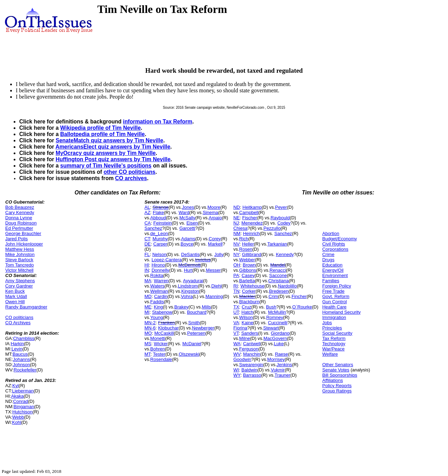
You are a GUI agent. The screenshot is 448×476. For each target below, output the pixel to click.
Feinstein (163, 223)
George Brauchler (23, 233)
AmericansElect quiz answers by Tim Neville (113, 147)
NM (237, 233)
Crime (328, 254)
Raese (281, 354)
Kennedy (285, 254)
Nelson (159, 254)
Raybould (280, 218)
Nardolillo (287, 286)
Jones (188, 207)
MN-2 (150, 323)
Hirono (158, 265)
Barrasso (252, 375)
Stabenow (162, 312)
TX (236, 307)
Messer (213, 270)
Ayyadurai (193, 281)
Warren (161, 281)
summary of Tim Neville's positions (106, 166)
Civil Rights (334, 244)
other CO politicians (129, 172)
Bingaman (24, 407)
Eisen (192, 223)
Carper (160, 244)
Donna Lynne (19, 218)
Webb (18, 417)
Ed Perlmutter (19, 228)
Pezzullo (272, 228)
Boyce (187, 244)
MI (147, 312)
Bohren (157, 349)
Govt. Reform (336, 296)
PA (236, 275)
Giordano (280, 333)
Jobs (327, 323)
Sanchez (153, 228)
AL (147, 207)
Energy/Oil (333, 270)
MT (148, 354)
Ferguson (249, 349)
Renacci (278, 270)
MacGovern (275, 338)
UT (236, 312)
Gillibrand (251, 254)
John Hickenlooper (24, 244)
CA (148, 223)
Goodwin (242, 359)
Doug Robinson (21, 223)
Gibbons (247, 270)
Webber (247, 260)
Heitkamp (252, 207)
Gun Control (335, 302)
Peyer (281, 207)
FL (147, 254)
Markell (215, 244)
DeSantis (191, 254)
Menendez (252, 223)
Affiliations (333, 380)
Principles (332, 328)
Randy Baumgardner (26, 307)
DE (148, 244)
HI (147, 265)
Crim (273, 296)
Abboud (158, 218)
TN (236, 291)
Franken (167, 323)
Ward (184, 212)
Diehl (217, 286)
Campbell (249, 212)
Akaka (17, 396)
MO (148, 333)
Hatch (247, 312)
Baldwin (250, 370)
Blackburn (249, 302)
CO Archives (18, 323)
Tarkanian (277, 244)
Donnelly (160, 270)
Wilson (246, 317)
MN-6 (150, 328)
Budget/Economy (340, 239)
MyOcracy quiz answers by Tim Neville (106, 153)
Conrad (20, 401)
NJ (236, 223)
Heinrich (251, 233)
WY (237, 375)
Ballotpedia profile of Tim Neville (102, 134)
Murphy (160, 239)
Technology (334, 344)
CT (147, 239)
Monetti (158, 338)
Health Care (334, 307)
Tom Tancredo (19, 265)
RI (236, 286)
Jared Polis (16, 239)
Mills (206, 307)
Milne (244, 338)
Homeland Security (342, 312)
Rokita (157, 275)
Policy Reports (337, 386)
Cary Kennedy (20, 212)
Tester (159, 354)
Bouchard (197, 312)
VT (236, 333)
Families (331, 281)
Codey (284, 223)
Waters (157, 286)
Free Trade (334, 291)
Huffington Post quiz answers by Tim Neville (113, 159)
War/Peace (334, 349)
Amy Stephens (20, 281)
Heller (248, 244)
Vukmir (278, 370)
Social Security (337, 333)
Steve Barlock (19, 260)
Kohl (17, 422)
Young (156, 317)
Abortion (331, 233)
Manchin (251, 354)
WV (237, 354)
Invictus (203, 260)
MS (148, 344)
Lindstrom (188, 286)
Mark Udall (16, 296)
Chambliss (24, 338)
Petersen (196, 333)
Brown (249, 265)
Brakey (181, 307)
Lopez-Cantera (167, 260)
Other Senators (338, 365)
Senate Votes (336, 370)
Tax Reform (334, 338)
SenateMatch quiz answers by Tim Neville (109, 140)
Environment (335, 275)
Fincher (299, 296)
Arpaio (215, 218)
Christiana (278, 281)
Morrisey (276, 359)
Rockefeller (25, 370)
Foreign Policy (337, 286)
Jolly (219, 254)
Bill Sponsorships (340, 375)
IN (147, 270)
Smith (194, 323)
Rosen (246, 249)
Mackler (247, 296)
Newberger (203, 328)
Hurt (188, 270)
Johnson (22, 365)
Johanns (22, 359)
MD (148, 296)
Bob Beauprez (20, 207)
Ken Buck (15, 291)
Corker (249, 291)
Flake (159, 212)
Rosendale (161, 359)
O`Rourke (302, 307)
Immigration (334, 317)
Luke (279, 344)
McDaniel (192, 344)
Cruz (247, 307)
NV (237, 244)
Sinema (210, 212)
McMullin (277, 312)
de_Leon (159, 233)
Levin (17, 349)
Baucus (20, 354)
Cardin (161, 296)
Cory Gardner (19, 286)
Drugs (328, 260)
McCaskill (164, 333)
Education (332, 265)
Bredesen (279, 291)
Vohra (187, 296)
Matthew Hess (20, 249)
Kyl (15, 386)
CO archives (131, 178)
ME (148, 307)
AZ (148, 212)
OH (237, 265)
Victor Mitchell (19, 270)
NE (237, 218)
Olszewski (189, 354)
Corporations (335, 249)
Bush (271, 307)
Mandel (278, 265)
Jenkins (284, 365)
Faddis (157, 302)
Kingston (190, 291)
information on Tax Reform (157, 122)
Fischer (250, 218)
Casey (248, 275)
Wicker (161, 344)
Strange (161, 207)
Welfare (330, 354)
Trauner (283, 375)
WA (237, 344)
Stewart (271, 328)
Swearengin (251, 365)
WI (236, 370)
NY (236, 254)
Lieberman (23, 391)
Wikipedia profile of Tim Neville (100, 128)
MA (148, 281)
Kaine (247, 323)
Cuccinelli (278, 323)
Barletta (247, 281)
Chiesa (240, 228)
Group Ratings (337, 391)
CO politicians (19, 317)
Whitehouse (253, 286)
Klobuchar (169, 328)
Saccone (278, 275)
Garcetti (187, 228)
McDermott (190, 265)
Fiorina (240, 328)
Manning (214, 296)
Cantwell (252, 344)
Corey (215, 239)
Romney (275, 317)
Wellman (159, 291)
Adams (188, 239)
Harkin (17, 344)
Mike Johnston (20, 254)
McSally (187, 218)
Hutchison (22, 412)
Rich (244, 239)
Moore (214, 207)
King (158, 307)
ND (237, 207)
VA (236, 323)
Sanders (250, 333)
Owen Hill (15, 302)
